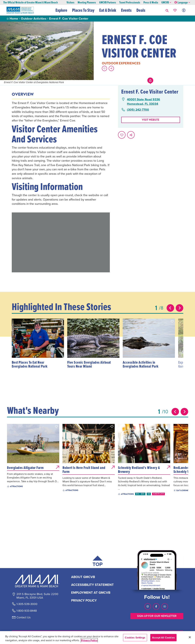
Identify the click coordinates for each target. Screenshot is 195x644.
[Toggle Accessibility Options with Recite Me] (184, 10)
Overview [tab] (23, 94)
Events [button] (126, 10)
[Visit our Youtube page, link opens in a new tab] (165, 606)
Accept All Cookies (163, 638)
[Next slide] (179, 308)
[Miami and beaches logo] (37, 581)
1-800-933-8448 (27, 611)
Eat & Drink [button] (108, 10)
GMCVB (166, 3)
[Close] (190, 637)
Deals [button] (141, 10)
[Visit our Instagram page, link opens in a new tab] (148, 606)
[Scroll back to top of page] (98, 562)
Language (182, 3)
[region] (97, 638)
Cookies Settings (135, 638)
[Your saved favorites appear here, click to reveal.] (175, 10)
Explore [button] (61, 10)
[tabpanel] (61, 153)
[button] (167, 10)
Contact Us (23, 617)
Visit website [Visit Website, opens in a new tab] (151, 120)
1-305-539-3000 (27, 604)
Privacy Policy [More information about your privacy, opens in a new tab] (89, 640)
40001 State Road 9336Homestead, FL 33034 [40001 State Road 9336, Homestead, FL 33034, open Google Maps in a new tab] (144, 101)
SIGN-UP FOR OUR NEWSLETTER (157, 616)
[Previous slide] (170, 308)
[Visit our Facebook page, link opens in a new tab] (156, 606)
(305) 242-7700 (138, 110)
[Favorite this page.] (104, 68)
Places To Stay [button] (83, 10)
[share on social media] (111, 68)
